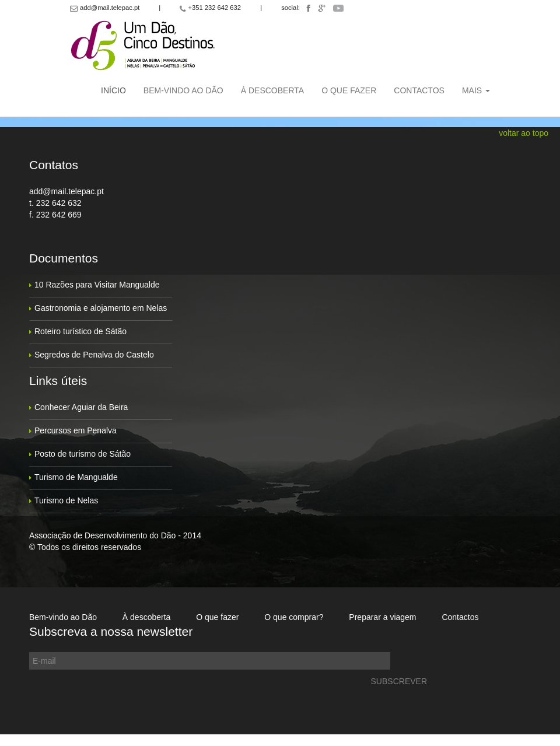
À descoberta (272, 90)
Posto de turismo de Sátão (83, 454)
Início (113, 90)
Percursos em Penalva (76, 430)
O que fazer (349, 90)
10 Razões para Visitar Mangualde (97, 285)
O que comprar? (294, 617)
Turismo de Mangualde (76, 477)
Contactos (419, 90)
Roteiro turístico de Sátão (80, 331)
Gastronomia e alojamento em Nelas (101, 308)
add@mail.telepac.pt (66, 191)
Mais (476, 90)
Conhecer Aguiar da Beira (81, 407)
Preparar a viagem (382, 617)
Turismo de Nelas (66, 500)
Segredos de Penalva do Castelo (94, 355)
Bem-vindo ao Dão (183, 90)
